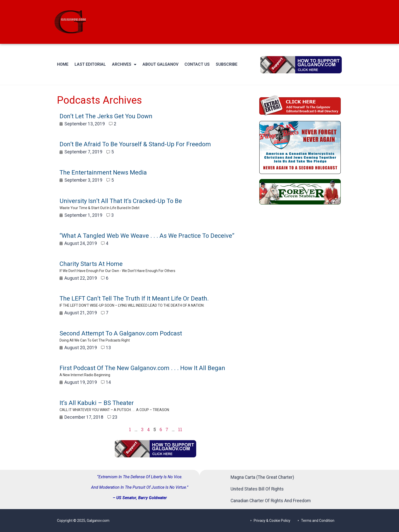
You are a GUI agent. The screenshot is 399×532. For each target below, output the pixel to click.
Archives (124, 64)
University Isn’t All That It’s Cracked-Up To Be (121, 210)
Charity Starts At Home (91, 272)
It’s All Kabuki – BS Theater (97, 411)
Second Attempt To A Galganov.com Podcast (121, 342)
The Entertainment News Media (103, 177)
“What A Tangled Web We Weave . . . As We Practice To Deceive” (147, 242)
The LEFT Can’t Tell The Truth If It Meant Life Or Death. (134, 307)
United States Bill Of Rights (257, 489)
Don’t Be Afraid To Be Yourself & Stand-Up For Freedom (135, 149)
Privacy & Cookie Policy (272, 521)
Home (63, 64)
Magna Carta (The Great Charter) (262, 477)
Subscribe (227, 64)
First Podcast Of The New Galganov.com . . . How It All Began (142, 377)
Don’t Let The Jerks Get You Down (106, 121)
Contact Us (197, 64)
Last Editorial (90, 64)
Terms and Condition (318, 521)
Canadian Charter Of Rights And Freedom (271, 501)
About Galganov (160, 64)
